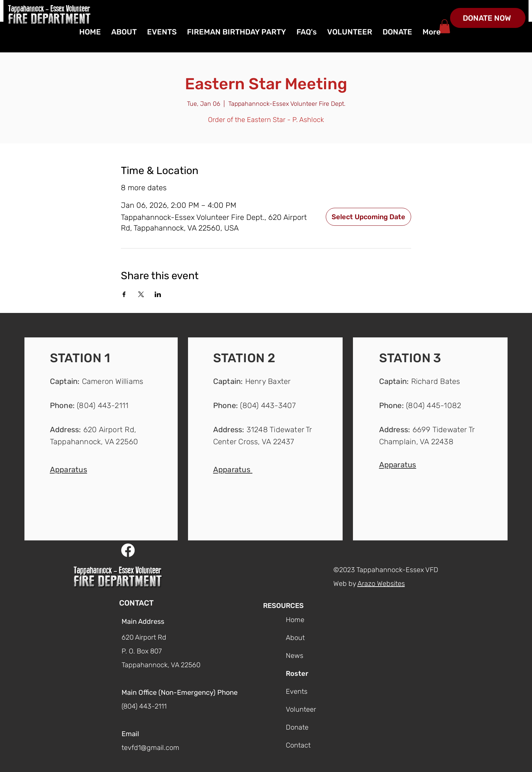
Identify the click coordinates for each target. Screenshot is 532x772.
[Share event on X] (141, 294)
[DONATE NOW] (488, 18)
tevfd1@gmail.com (150, 748)
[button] (69, 469)
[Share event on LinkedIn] (158, 294)
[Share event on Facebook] (124, 294)
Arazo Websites (381, 583)
